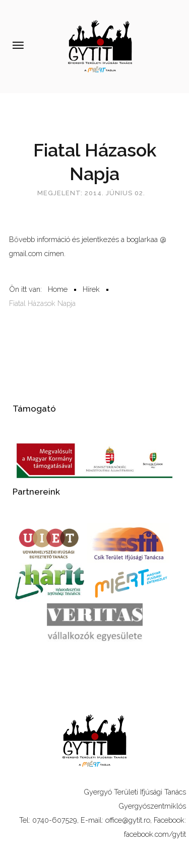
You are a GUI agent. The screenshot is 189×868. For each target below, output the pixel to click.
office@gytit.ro (128, 820)
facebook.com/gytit (155, 834)
